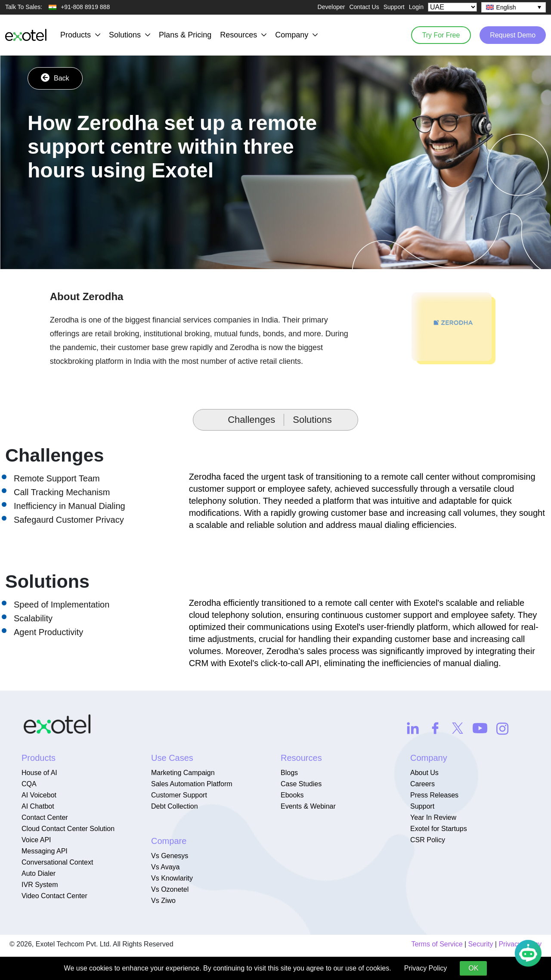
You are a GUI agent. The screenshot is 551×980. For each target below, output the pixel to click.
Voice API (36, 840)
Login (416, 7)
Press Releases (434, 795)
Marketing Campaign (183, 773)
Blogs (289, 773)
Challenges (251, 420)
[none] (514, 7)
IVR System (40, 885)
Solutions (312, 420)
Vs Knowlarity (172, 878)
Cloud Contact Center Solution (68, 829)
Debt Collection (175, 806)
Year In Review (433, 817)
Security (481, 944)
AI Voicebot (39, 795)
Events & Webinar (308, 806)
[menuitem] (514, 7)
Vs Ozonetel (170, 889)
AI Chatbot (38, 806)
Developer (331, 7)
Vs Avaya (165, 867)
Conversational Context (57, 862)
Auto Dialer (39, 873)
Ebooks (292, 795)
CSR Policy (428, 840)
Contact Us (364, 7)
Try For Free (439, 35)
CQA (29, 784)
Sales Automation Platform (192, 784)
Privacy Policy (426, 968)
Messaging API (45, 851)
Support (394, 7)
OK (473, 968)
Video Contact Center (54, 896)
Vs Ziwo (163, 901)
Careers (423, 784)
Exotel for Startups (439, 829)
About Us (424, 773)
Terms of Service (437, 944)
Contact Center (45, 817)
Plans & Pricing (185, 35)
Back (55, 78)
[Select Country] (452, 7)
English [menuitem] (506, 7)
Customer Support (179, 795)
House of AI (39, 773)
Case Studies (301, 784)
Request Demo (512, 35)
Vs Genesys (170, 856)
